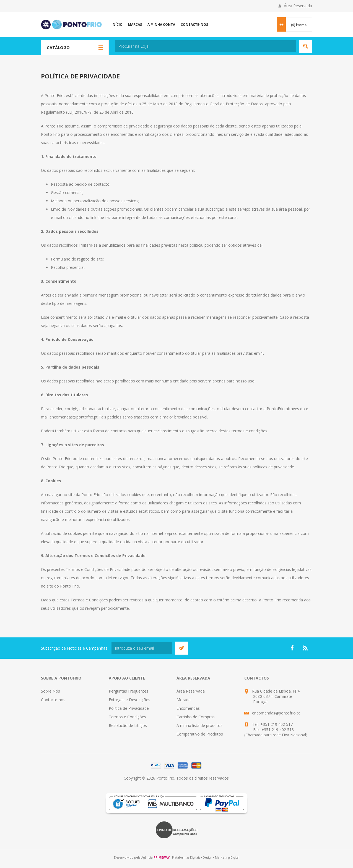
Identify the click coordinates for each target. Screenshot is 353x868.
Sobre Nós (50, 691)
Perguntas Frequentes (129, 691)
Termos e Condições (127, 717)
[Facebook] (292, 648)
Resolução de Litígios (128, 725)
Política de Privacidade (129, 708)
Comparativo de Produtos (200, 734)
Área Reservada (298, 6)
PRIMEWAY (162, 857)
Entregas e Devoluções (129, 700)
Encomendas (188, 708)
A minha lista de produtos (199, 725)
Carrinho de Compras (196, 717)
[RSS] (305, 648)
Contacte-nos (53, 700)
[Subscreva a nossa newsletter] (142, 648)
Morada (184, 700)
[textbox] (206, 46)
